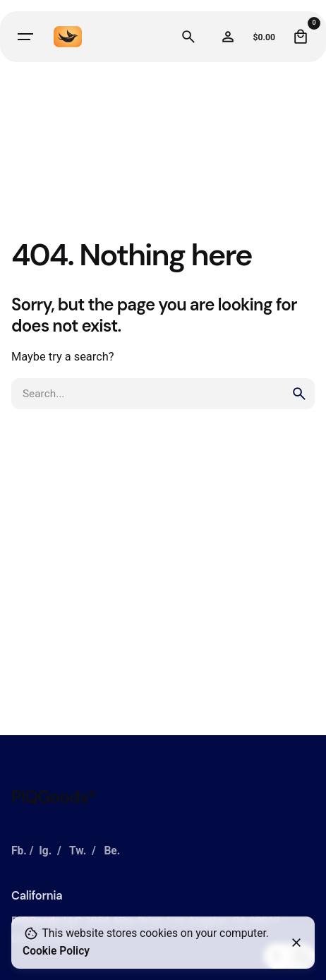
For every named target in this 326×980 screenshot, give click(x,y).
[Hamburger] (25, 37)
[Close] (296, 943)
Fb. (19, 851)
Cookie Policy (56, 951)
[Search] (188, 37)
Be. (112, 851)
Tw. (78, 851)
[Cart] (301, 37)
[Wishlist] (228, 37)
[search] (299, 394)
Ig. (45, 851)
